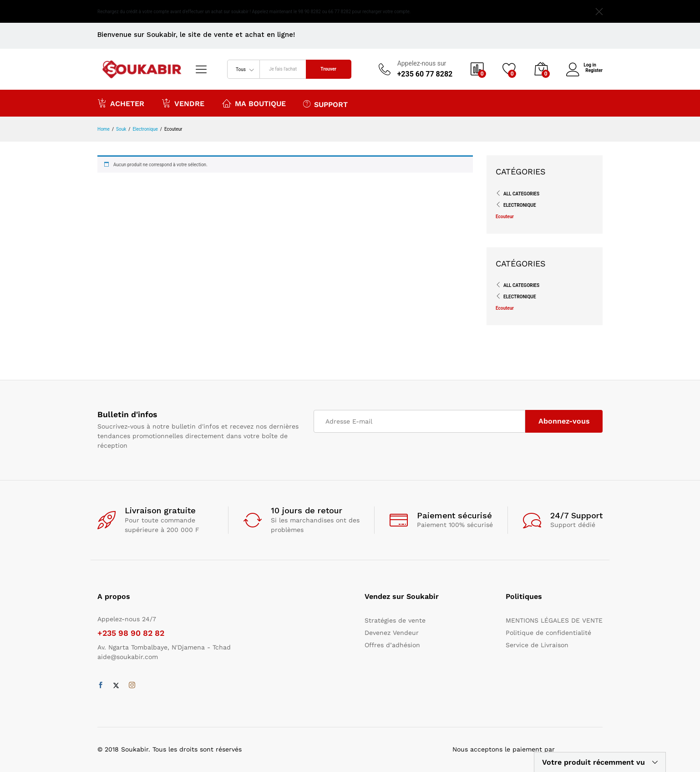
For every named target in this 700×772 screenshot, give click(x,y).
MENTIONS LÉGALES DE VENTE (554, 620)
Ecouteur (505, 217)
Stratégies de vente (395, 620)
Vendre (183, 103)
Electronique (520, 205)
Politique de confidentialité (548, 633)
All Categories (521, 194)
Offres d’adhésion (392, 645)
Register (594, 70)
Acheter (121, 103)
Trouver (328, 69)
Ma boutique (254, 103)
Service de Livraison (537, 645)
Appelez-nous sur (422, 63)
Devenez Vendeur (392, 633)
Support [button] (325, 104)
